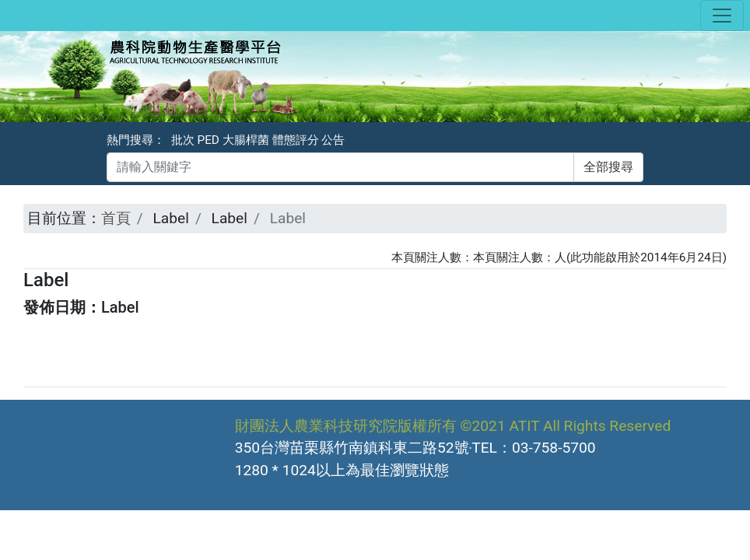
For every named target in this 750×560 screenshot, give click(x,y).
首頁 (116, 218)
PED (208, 140)
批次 (183, 140)
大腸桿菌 (246, 140)
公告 (333, 140)
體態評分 (296, 140)
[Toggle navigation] (722, 16)
